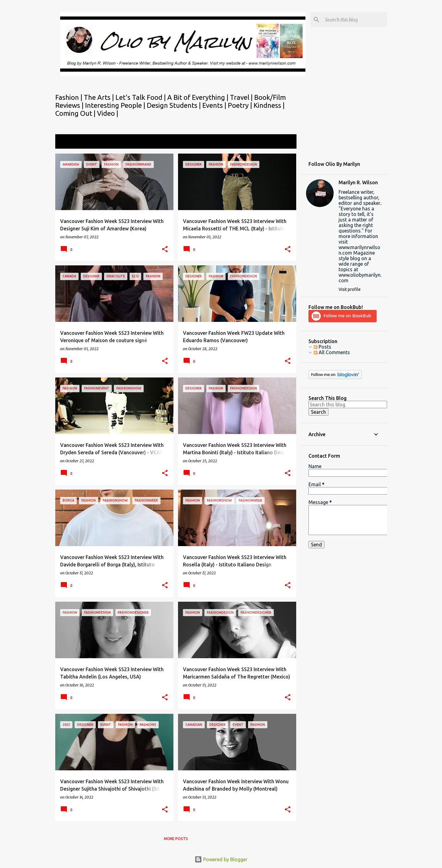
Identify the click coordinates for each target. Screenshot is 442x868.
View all (284, 142)
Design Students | (174, 105)
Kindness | (269, 105)
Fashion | (70, 97)
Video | (108, 113)
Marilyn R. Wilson (358, 182)
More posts (176, 839)
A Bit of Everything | (199, 97)
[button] (165, 250)
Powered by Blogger (221, 859)
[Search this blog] (355, 20)
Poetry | (241, 105)
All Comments (332, 352)
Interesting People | (116, 105)
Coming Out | (76, 113)
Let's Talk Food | (141, 97)
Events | (215, 105)
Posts (322, 347)
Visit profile (350, 289)
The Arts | (100, 97)
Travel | (242, 97)
